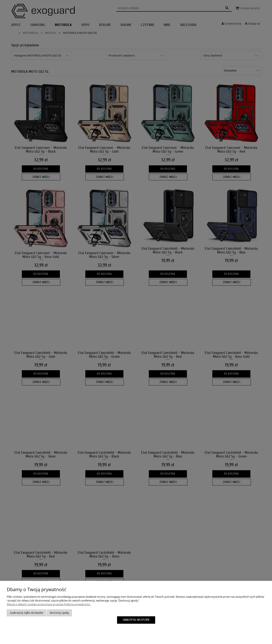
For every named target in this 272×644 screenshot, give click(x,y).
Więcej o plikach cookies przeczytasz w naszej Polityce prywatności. (49, 604)
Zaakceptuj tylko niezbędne (27, 613)
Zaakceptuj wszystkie (136, 620)
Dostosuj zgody (59, 613)
